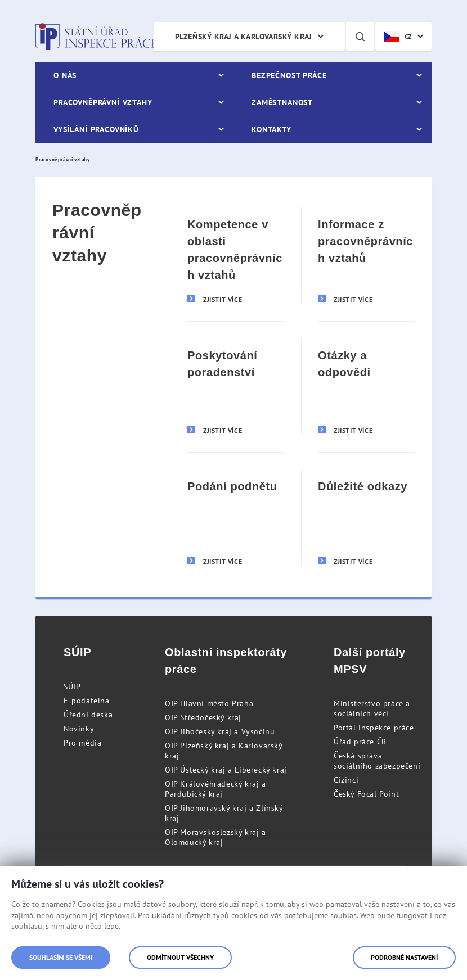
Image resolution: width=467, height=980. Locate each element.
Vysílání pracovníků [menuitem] (96, 129)
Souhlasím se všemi (61, 957)
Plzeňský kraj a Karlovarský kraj (244, 37)
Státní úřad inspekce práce (96, 37)
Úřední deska (88, 715)
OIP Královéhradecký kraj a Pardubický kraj (215, 789)
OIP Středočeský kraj (203, 717)
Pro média (82, 743)
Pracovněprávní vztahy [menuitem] (103, 102)
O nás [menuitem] (65, 75)
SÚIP (72, 687)
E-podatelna (87, 701)
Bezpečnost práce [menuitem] (289, 75)
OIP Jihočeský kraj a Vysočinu (220, 731)
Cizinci (346, 780)
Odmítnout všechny (180, 957)
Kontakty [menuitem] (271, 129)
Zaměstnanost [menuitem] (282, 102)
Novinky (79, 729)
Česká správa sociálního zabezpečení (377, 761)
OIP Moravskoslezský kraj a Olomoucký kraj (215, 837)
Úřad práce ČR (360, 742)
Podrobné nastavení (404, 957)
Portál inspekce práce (374, 728)
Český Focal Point (366, 794)
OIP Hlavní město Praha (209, 703)
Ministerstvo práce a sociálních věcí (372, 708)
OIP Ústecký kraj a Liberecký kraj (226, 770)
